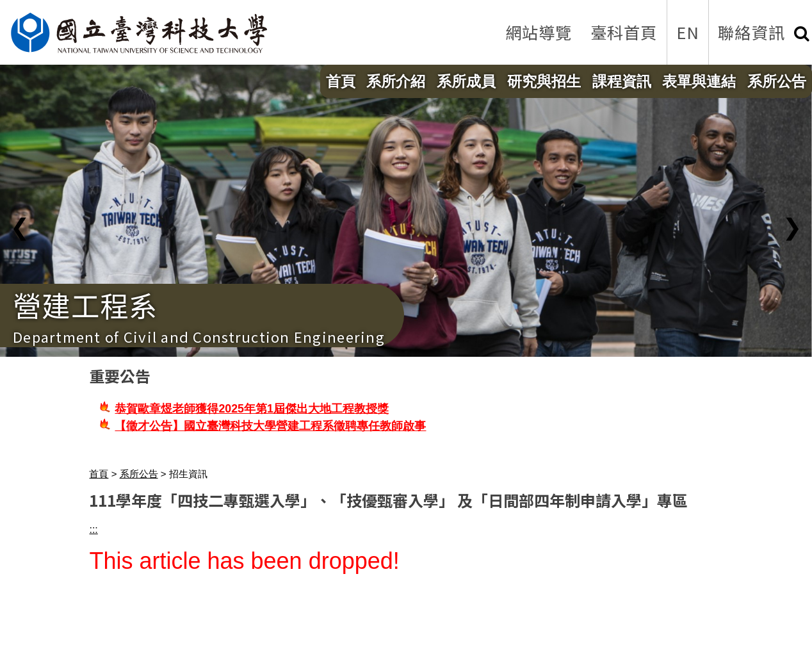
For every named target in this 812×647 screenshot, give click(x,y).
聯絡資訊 (751, 32)
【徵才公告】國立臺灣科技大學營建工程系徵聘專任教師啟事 (270, 426)
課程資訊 (622, 81)
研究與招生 (544, 81)
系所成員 (466, 81)
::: (93, 529)
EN (688, 32)
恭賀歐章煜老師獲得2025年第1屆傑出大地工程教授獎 (251, 409)
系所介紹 (396, 81)
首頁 (341, 81)
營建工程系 (85, 305)
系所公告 (777, 81)
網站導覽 (539, 32)
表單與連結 (699, 81)
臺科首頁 (624, 32)
